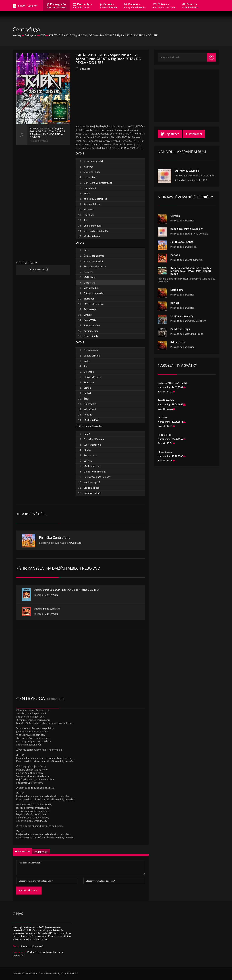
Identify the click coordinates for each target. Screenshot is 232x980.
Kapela (108, 6)
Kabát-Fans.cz (27, 6)
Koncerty (83, 6)
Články (164, 6)
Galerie (135, 6)
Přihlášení (194, 134)
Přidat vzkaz (41, 852)
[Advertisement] (43, 199)
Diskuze (190, 6)
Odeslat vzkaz (29, 890)
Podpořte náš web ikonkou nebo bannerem (38, 953)
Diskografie (56, 6)
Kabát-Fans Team (36, 974)
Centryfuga (61, 537)
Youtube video (37, 270)
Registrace (170, 134)
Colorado (76, 543)
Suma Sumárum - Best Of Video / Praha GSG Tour (71, 590)
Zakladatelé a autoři (32, 946)
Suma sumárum (51, 609)
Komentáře (22, 851)
